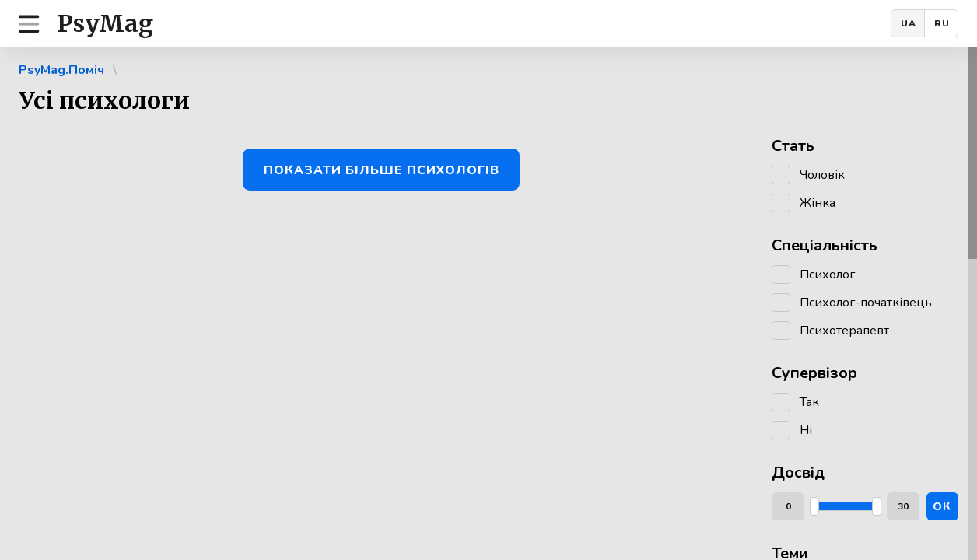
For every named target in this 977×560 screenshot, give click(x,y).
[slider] (814, 506)
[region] (488, 303)
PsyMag (105, 23)
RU (942, 23)
